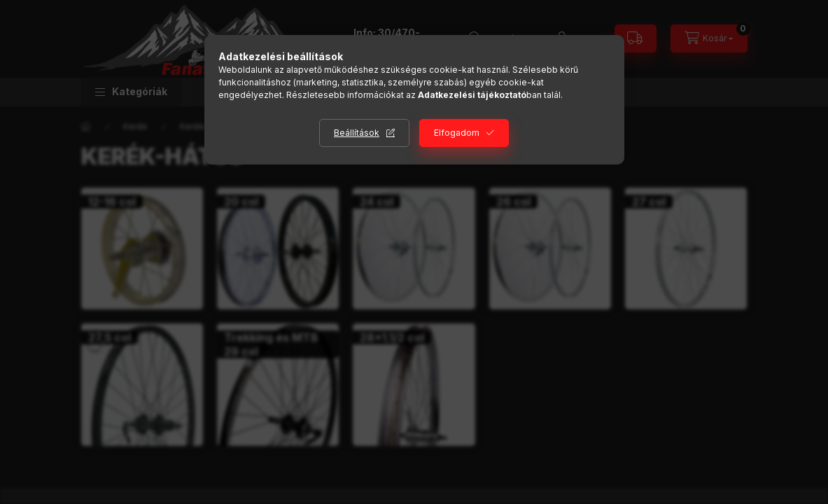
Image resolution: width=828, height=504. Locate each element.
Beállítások (357, 133)
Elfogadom (457, 133)
